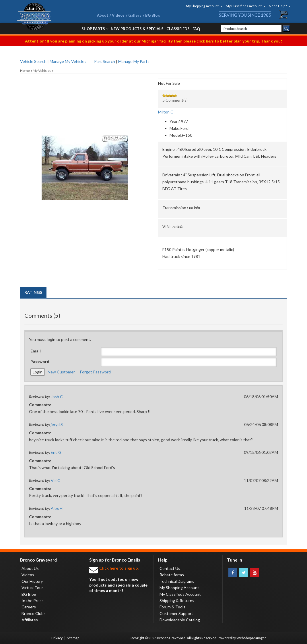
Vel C (56, 480)
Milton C (166, 112)
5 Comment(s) (175, 100)
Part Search (105, 61)
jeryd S (57, 424)
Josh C (57, 397)
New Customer (61, 372)
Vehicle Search (33, 61)
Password (40, 361)
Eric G (56, 452)
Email (36, 351)
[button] (202, 6)
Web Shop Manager (251, 638)
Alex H (57, 508)
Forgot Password (95, 372)
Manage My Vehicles (68, 61)
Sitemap (73, 638)
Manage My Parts (134, 61)
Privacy (57, 638)
